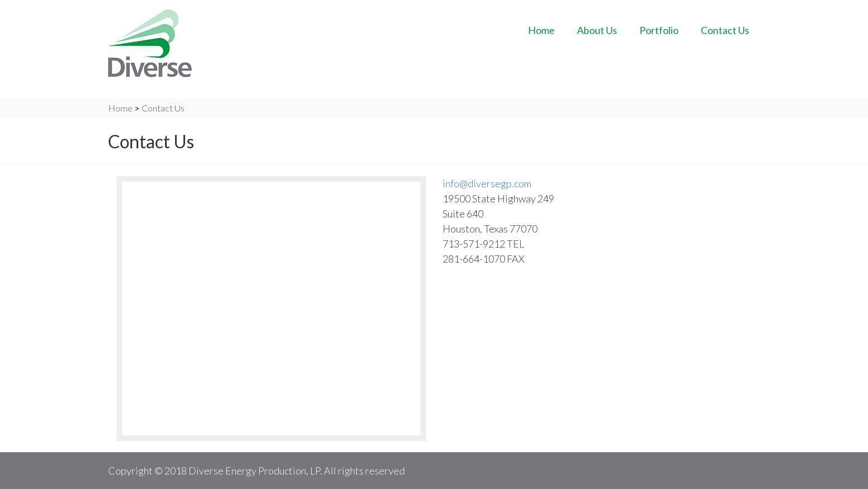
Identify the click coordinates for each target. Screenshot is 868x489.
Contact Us (725, 30)
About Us (597, 30)
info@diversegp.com (487, 183)
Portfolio (659, 30)
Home (541, 30)
